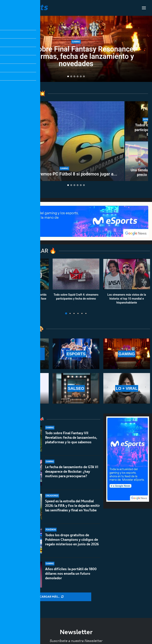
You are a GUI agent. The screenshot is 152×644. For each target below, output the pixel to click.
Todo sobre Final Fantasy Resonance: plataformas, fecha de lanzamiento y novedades (76, 56)
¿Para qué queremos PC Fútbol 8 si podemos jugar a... (64, 174)
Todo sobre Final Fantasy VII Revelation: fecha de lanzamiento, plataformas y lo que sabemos (71, 438)
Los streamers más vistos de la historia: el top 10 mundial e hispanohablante (127, 299)
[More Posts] (52, 597)
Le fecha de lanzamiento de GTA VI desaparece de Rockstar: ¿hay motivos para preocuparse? (72, 473)
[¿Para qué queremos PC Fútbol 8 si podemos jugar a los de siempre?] (64, 141)
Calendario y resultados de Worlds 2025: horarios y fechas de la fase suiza (25, 299)
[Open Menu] (144, 8)
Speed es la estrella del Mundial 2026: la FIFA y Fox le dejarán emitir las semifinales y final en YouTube (73, 511)
